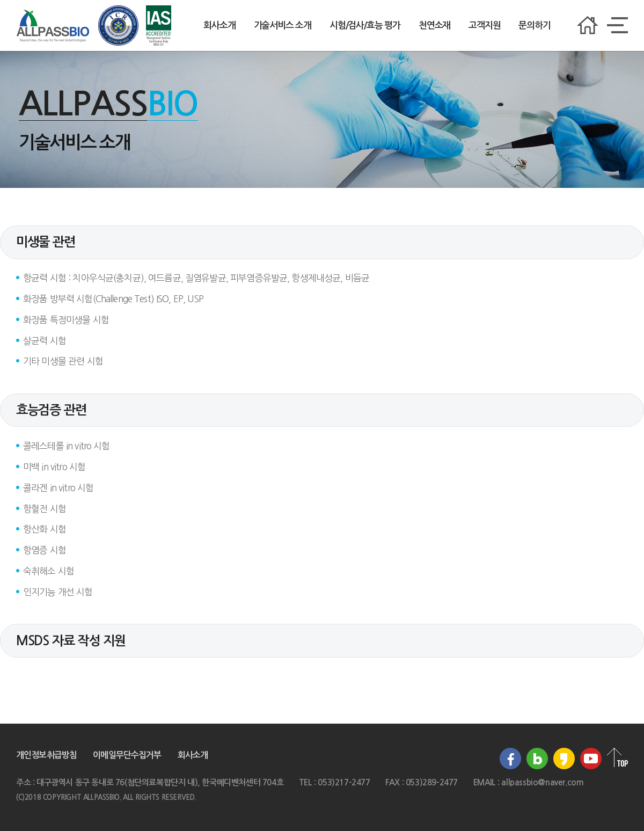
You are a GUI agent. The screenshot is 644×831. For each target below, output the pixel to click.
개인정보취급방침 (46, 755)
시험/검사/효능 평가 (365, 25)
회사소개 (219, 25)
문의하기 (534, 25)
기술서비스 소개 (283, 25)
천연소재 (434, 25)
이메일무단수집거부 (127, 755)
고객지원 (484, 25)
